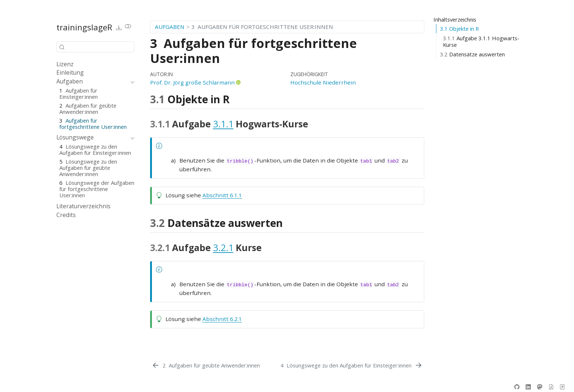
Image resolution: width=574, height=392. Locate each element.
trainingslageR (84, 27)
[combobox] (95, 47)
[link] (119, 27)
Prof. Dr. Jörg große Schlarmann (192, 82)
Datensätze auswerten (472, 54)
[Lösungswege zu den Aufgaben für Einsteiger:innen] (351, 365)
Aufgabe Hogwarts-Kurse (481, 42)
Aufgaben (170, 27)
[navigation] (92, 82)
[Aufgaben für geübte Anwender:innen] (206, 365)
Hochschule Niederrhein (323, 82)
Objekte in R (459, 29)
